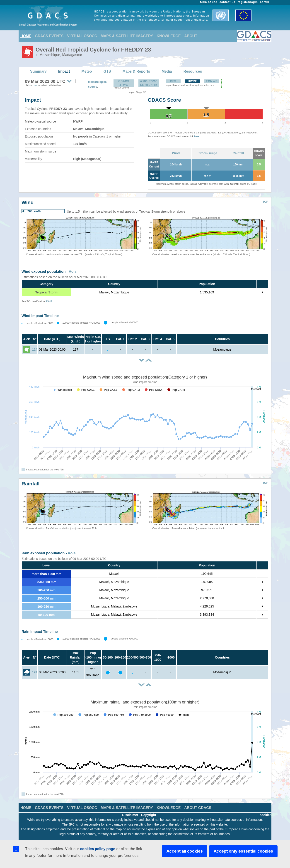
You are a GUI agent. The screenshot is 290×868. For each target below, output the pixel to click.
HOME (26, 36)
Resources (193, 71)
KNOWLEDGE (169, 36)
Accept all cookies (184, 851)
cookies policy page (98, 849)
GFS (173, 81)
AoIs (73, 272)
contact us (227, 2)
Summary (38, 71)
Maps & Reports (136, 71)
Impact (64, 71)
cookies (266, 815)
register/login (248, 2)
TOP (265, 202)
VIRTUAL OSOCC (82, 36)
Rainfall (238, 153)
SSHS (49, 301)
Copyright (149, 815)
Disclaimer (130, 815)
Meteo (87, 71)
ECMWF (212, 81)
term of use (209, 2)
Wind (176, 153)
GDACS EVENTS (49, 36)
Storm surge (208, 153)
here (197, 136)
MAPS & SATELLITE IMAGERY (127, 36)
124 (35, 349)
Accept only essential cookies (243, 851)
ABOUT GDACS (198, 808)
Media (167, 71)
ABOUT (191, 36)
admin (265, 2)
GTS (107, 71)
